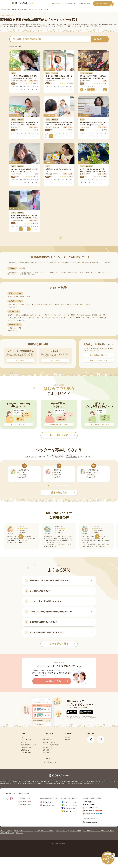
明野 (20, 328)
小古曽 (10, 328)
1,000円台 (102, 315)
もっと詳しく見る (62, 644)
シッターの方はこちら (105, 4)
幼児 (83, 318)
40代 (97, 318)
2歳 (46, 318)
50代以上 (103, 318)
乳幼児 (78, 318)
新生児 (72, 318)
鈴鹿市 (40, 305)
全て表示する (13, 307)
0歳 (38, 318)
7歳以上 (66, 318)
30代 (92, 318)
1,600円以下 (12, 318)
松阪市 (28, 305)
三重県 (28, 297)
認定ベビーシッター (37, 315)
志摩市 (82, 305)
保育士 (18, 315)
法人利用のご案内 (85, 4)
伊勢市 (22, 305)
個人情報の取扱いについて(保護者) (44, 831)
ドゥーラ (66, 315)
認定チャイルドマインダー (53, 315)
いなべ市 (75, 305)
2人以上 (88, 315)
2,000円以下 (22, 318)
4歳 (53, 318)
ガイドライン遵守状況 (75, 831)
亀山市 (57, 305)
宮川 (16, 328)
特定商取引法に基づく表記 (7, 833)
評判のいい (12, 320)
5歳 (57, 318)
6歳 (61, 318)
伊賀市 (88, 305)
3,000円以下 (31, 318)
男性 (78, 315)
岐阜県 (10, 297)
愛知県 (22, 297)
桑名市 (34, 305)
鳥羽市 (63, 305)
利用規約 (9, 831)
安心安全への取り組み (70, 4)
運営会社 (2, 831)
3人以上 (95, 315)
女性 (82, 315)
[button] (49, 486)
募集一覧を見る (63, 493)
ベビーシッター (47, 24)
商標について (20, 833)
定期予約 (11, 315)
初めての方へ (56, 4)
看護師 (73, 315)
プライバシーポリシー (62, 831)
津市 (10, 305)
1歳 (42, 318)
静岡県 (16, 297)
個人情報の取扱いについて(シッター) (23, 831)
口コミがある (21, 320)
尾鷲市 (51, 305)
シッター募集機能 (71, 457)
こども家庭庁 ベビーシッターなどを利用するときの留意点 (99, 831)
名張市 (45, 305)
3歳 (49, 318)
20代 (88, 318)
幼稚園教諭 (25, 315)
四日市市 (16, 305)
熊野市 (69, 305)
